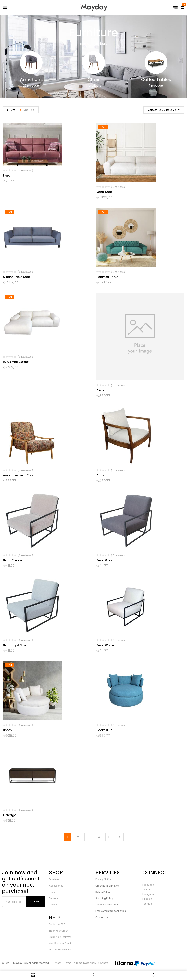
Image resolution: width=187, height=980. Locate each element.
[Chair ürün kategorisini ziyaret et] (94, 63)
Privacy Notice (103, 879)
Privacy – (59, 963)
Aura (100, 475)
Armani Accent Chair (19, 475)
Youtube (147, 904)
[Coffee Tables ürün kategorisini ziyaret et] (156, 63)
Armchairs (31, 80)
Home (85, 44)
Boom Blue (104, 730)
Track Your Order (58, 931)
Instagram (148, 894)
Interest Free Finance (61, 950)
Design (53, 905)
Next (120, 837)
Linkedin (147, 899)
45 (33, 110)
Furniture (54, 879)
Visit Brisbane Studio (61, 943)
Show (11, 110)
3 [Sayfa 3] (88, 837)
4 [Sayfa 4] (99, 837)
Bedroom (54, 898)
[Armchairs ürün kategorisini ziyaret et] (31, 63)
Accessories (56, 886)
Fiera (7, 176)
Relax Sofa (104, 192)
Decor (52, 892)
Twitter (146, 889)
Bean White (105, 645)
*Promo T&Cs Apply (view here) (91, 963)
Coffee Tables (156, 80)
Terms (68, 963)
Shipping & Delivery (60, 937)
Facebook (148, 885)
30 (26, 110)
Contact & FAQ (57, 924)
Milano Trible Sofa (17, 277)
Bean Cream (12, 560)
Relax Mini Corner (16, 362)
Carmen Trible (107, 277)
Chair (94, 80)
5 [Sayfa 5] (109, 837)
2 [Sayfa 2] (78, 837)
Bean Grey (104, 560)
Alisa (100, 390)
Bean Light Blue (15, 645)
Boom (7, 730)
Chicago (10, 815)
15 (20, 110)
